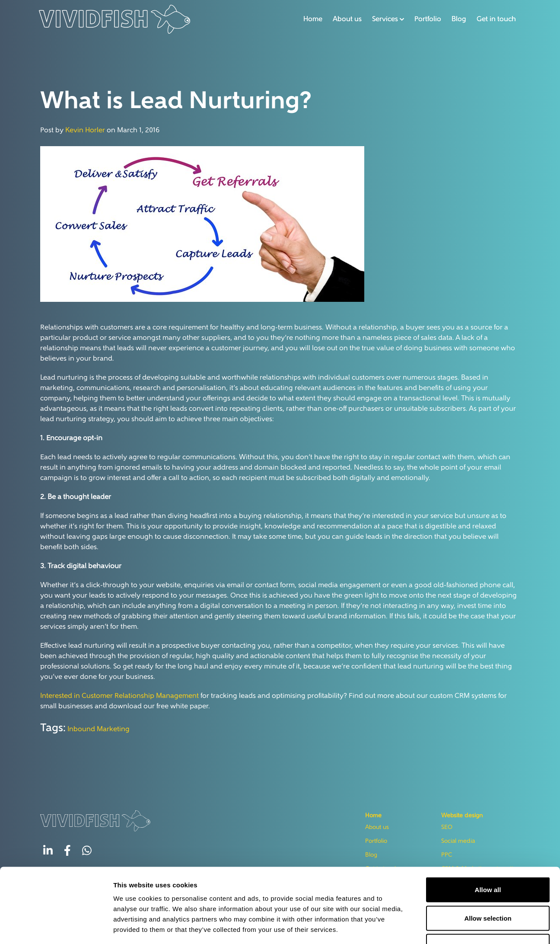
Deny (488, 887)
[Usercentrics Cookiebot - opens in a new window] (56, 927)
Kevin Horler (85, 131)
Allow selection (488, 859)
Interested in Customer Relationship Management (119, 696)
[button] (386, 19)
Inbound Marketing (99, 730)
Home (311, 19)
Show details (377, 927)
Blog (457, 19)
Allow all (488, 830)
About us (345, 19)
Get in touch (494, 19)
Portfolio (426, 19)
